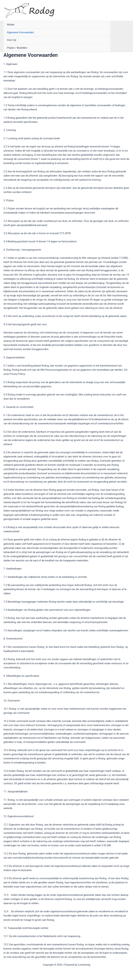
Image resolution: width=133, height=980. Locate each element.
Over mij (12, 40)
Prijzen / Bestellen (17, 48)
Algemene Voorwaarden (20, 32)
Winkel (11, 25)
